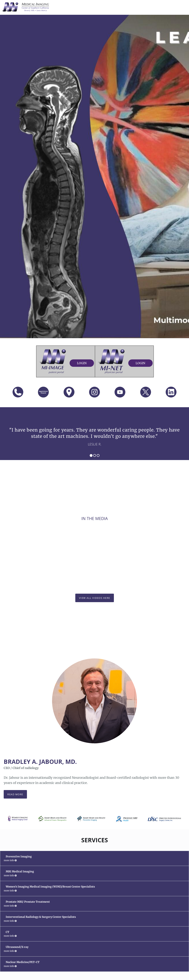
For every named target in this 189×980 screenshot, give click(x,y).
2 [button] (95, 455)
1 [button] (91, 455)
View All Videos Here (95, 598)
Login (82, 363)
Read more (15, 794)
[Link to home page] (25, 7)
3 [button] (98, 455)
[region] (94, 434)
